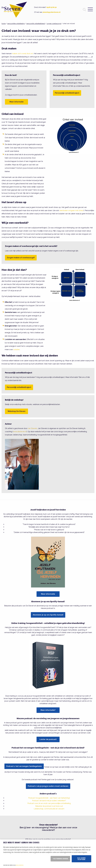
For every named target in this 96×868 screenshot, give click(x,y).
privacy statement (20, 865)
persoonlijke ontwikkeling (16, 24)
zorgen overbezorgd (54, 24)
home (4, 24)
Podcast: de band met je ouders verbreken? (49, 801)
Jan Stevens (33, 428)
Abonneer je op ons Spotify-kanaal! (48, 615)
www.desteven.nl (20, 432)
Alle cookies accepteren (81, 859)
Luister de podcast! (48, 739)
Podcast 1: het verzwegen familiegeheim (24, 766)
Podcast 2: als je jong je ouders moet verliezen (48, 786)
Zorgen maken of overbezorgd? (21, 258)
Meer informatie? (48, 710)
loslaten (17, 350)
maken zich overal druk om (23, 54)
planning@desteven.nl (52, 12)
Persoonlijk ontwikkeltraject (67, 93)
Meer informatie (17, 102)
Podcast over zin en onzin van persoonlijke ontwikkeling (49, 803)
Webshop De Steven (16, 411)
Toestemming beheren (60, 859)
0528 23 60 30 (52, 7)
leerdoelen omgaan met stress (71, 210)
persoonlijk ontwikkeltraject (36, 24)
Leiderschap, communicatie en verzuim (49, 809)
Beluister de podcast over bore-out (49, 806)
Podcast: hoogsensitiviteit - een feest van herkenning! (49, 798)
